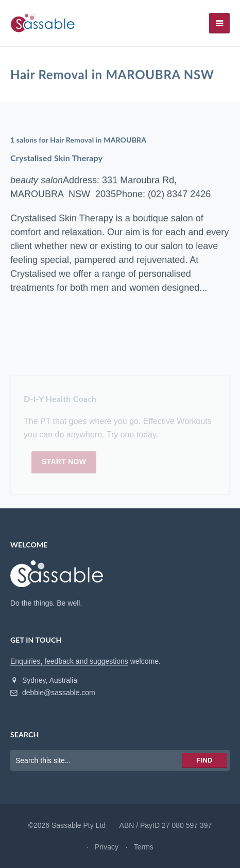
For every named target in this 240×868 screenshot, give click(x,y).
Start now (64, 464)
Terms (144, 847)
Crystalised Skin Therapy (56, 158)
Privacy (107, 847)
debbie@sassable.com (53, 693)
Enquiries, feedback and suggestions (69, 661)
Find (204, 760)
